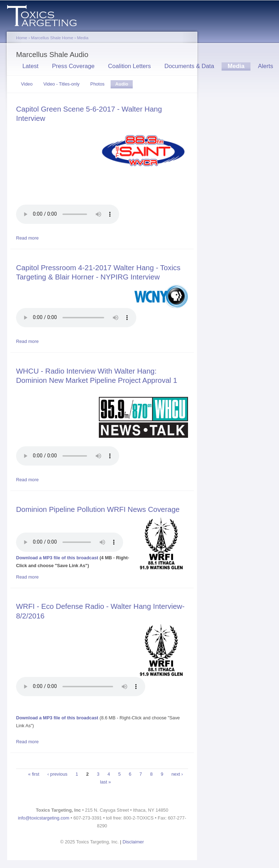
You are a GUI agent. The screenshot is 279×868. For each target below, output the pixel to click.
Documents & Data (189, 66)
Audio (124, 85)
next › (177, 774)
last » (105, 782)
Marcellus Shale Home (52, 38)
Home (22, 38)
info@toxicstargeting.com (44, 818)
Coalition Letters (130, 66)
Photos (97, 84)
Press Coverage (73, 66)
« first (34, 774)
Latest (31, 66)
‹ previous (57, 774)
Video (27, 84)
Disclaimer (133, 842)
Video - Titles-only (61, 84)
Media (83, 38)
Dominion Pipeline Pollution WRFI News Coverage (98, 509)
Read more (27, 238)
